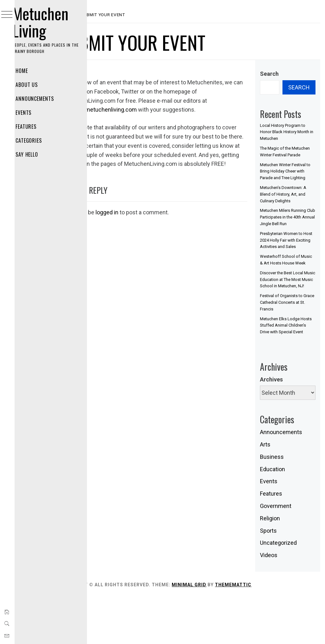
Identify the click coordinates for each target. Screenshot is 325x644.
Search (279, 74)
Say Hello (35, 154)
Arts (275, 491)
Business (282, 503)
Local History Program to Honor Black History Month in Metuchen (293, 132)
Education (283, 515)
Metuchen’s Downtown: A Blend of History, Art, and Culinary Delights (291, 208)
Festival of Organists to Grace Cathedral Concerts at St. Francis (291, 342)
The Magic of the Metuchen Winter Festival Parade (285, 155)
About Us (35, 85)
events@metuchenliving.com (187, 110)
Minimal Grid (230, 631)
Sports (279, 577)
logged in (148, 230)
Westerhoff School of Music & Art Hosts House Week (290, 289)
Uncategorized (289, 589)
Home (30, 71)
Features (34, 127)
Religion (280, 564)
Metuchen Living (49, 22)
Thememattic (274, 631)
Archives (282, 425)
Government (286, 552)
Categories (37, 140)
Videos (279, 601)
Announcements (43, 99)
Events (32, 113)
